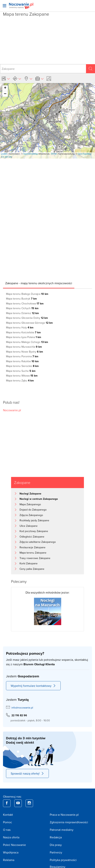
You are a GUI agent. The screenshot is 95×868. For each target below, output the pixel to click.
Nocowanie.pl (12, 410)
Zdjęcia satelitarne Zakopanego (38, 542)
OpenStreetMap (31, 154)
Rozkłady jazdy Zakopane (34, 520)
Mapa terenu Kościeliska (23, 332)
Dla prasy (56, 845)
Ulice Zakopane (29, 526)
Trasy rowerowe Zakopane (35, 558)
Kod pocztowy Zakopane (34, 531)
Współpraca (11, 852)
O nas (7, 830)
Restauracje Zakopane (32, 547)
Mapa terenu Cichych (22, 308)
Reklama (9, 860)
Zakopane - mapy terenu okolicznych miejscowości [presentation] (39, 283)
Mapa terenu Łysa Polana (24, 337)
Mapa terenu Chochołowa (25, 303)
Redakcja (56, 837)
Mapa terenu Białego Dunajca (27, 294)
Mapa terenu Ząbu (20, 380)
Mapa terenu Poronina (22, 356)
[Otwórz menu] (5, 6)
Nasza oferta (11, 837)
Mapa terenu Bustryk (21, 299)
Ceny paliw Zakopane (32, 569)
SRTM (54, 154)
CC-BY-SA (7, 157)
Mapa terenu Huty (20, 327)
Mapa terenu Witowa (22, 376)
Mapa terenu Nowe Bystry (25, 352)
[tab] (39, 283)
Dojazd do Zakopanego (33, 510)
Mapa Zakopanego (30, 504)
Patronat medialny (62, 830)
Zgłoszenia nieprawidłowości (69, 822)
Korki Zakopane (29, 563)
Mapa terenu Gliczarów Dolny (27, 318)
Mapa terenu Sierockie (22, 366)
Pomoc (8, 822)
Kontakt (8, 815)
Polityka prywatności (63, 860)
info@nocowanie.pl (22, 708)
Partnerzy (56, 852)
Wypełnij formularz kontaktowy (33, 686)
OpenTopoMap (84, 154)
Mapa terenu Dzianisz (22, 313)
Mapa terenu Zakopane (33, 553)
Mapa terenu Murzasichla (24, 347)
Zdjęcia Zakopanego (31, 515)
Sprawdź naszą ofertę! (27, 773)
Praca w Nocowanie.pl (64, 815)
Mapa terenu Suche (21, 371)
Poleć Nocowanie (14, 845)
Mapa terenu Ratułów (22, 361)
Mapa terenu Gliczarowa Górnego (29, 323)
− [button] (5, 94)
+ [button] (5, 88)
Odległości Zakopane (32, 537)
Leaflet (4, 154)
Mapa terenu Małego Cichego (27, 342)
